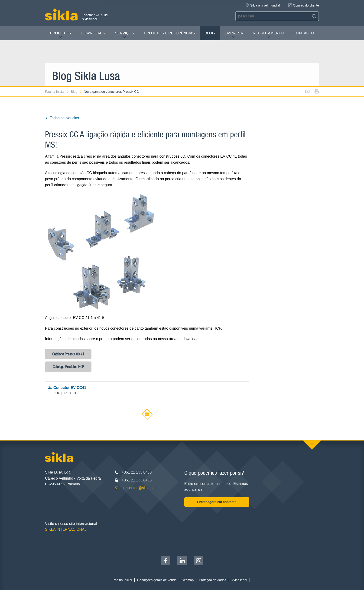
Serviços (124, 35)
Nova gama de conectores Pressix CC (111, 92)
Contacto (304, 33)
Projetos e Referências (169, 33)
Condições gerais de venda (157, 580)
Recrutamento (268, 35)
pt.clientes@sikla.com (140, 488)
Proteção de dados (213, 580)
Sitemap (188, 580)
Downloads (93, 33)
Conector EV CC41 (147, 391)
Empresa (234, 35)
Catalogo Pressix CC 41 (68, 354)
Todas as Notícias (62, 118)
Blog (210, 33)
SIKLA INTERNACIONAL (66, 529)
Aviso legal (239, 580)
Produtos (60, 35)
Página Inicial (57, 92)
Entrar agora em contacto (217, 502)
